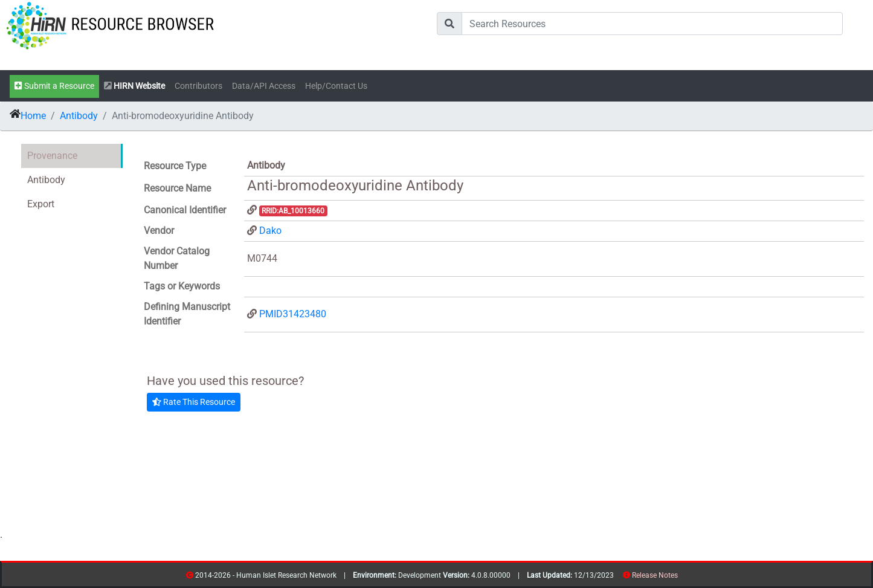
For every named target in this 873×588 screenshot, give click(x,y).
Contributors (198, 86)
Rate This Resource (194, 402)
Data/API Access (264, 86)
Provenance (52, 156)
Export (41, 204)
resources (682, 577)
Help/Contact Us (336, 86)
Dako (270, 231)
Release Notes (655, 575)
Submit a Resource (54, 86)
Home (33, 116)
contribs (685, 577)
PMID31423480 (293, 314)
